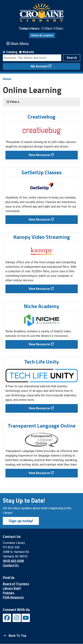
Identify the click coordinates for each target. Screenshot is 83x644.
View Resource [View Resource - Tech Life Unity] (39, 408)
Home (7, 79)
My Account (39, 66)
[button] (41, 29)
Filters (13, 102)
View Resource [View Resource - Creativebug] (39, 155)
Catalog (12, 52)
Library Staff (12, 588)
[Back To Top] (41, 636)
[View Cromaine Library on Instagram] (17, 618)
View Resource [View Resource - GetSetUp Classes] (39, 220)
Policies (9, 593)
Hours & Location (42, 35)
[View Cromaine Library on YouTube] (26, 618)
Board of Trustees (16, 584)
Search (72, 58)
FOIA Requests (13, 597)
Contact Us (11, 565)
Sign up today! (21, 521)
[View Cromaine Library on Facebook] (7, 618)
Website (28, 52)
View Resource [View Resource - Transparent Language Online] (39, 473)
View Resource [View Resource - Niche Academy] (39, 344)
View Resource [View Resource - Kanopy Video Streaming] (39, 289)
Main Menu (18, 44)
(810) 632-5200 (13, 561)
